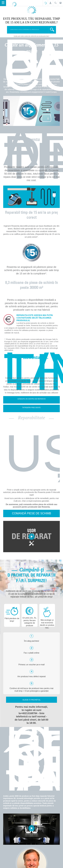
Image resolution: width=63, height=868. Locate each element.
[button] (50, 3)
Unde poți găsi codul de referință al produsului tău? (31, 36)
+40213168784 (29, 713)
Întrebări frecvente (31, 408)
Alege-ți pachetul (31, 700)
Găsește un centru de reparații (32, 399)
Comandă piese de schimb (31, 513)
